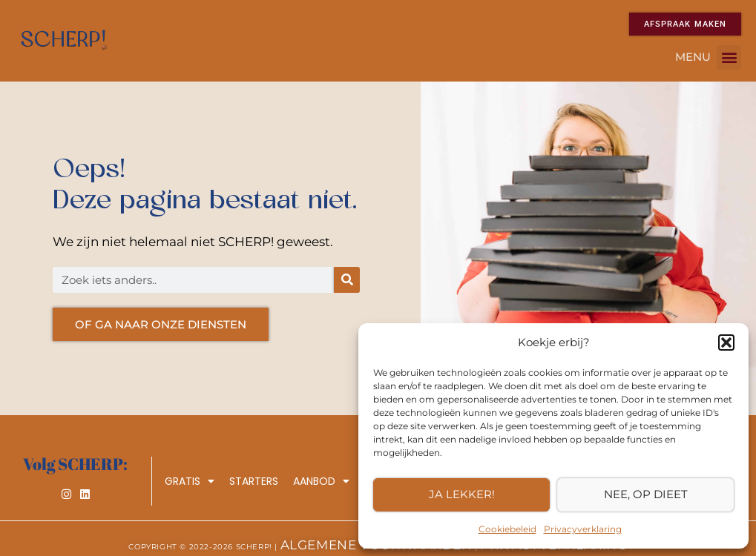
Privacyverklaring (583, 529)
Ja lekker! (462, 494)
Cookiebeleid (507, 529)
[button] (726, 342)
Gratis (190, 481)
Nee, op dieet (646, 494)
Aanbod (321, 481)
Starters (254, 481)
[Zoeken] (347, 280)
